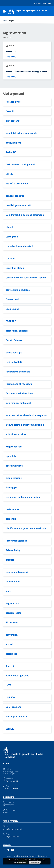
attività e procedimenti (18, 183)
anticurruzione (14, 143)
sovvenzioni (12, 635)
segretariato (12, 603)
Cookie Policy (46, 3)
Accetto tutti (35, 862)
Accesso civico (13, 102)
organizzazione (14, 478)
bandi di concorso (15, 196)
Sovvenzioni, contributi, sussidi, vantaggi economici (27, 71)
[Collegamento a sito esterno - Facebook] (4, 850)
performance (13, 509)
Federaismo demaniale (18, 372)
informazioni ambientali (19, 403)
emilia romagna (14, 352)
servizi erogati (13, 613)
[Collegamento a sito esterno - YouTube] (13, 850)
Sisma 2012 (12, 622)
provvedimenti (13, 581)
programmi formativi (17, 572)
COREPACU (12, 321)
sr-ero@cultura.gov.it (11, 837)
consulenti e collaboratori (19, 246)
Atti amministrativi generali (21, 164)
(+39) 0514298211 (10, 781)
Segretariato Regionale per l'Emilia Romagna (24, 755)
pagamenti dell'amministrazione (23, 497)
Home (5, 21)
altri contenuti (13, 121)
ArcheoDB (11, 152)
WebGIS (10, 729)
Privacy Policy (13, 550)
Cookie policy (13, 309)
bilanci (9, 227)
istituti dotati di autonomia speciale (25, 425)
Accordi (10, 111)
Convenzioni (12, 299)
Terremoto (11, 654)
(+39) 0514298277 (10, 789)
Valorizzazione (14, 707)
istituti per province (16, 434)
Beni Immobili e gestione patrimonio (25, 215)
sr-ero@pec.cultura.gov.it (12, 829)
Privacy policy (36, 3)
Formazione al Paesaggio (19, 384)
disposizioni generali (17, 331)
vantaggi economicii (16, 716)
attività (10, 174)
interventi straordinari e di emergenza (26, 415)
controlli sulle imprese (18, 290)
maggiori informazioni (19, 862)
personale (11, 519)
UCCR (9, 685)
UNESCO (10, 697)
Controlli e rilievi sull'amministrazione (26, 277)
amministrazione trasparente (21, 133)
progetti (10, 560)
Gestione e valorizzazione (19, 393)
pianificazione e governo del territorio (26, 528)
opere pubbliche (14, 466)
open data (11, 456)
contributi (11, 258)
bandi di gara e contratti (19, 205)
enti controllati (14, 362)
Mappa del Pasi (14, 447)
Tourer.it (10, 666)
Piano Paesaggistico (16, 541)
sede (8, 591)
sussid (9, 644)
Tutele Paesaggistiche (17, 675)
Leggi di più (12, 57)
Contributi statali (15, 268)
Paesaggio (11, 487)
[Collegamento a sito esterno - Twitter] (8, 850)
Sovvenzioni (11, 51)
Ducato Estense (14, 340)
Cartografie (12, 237)
